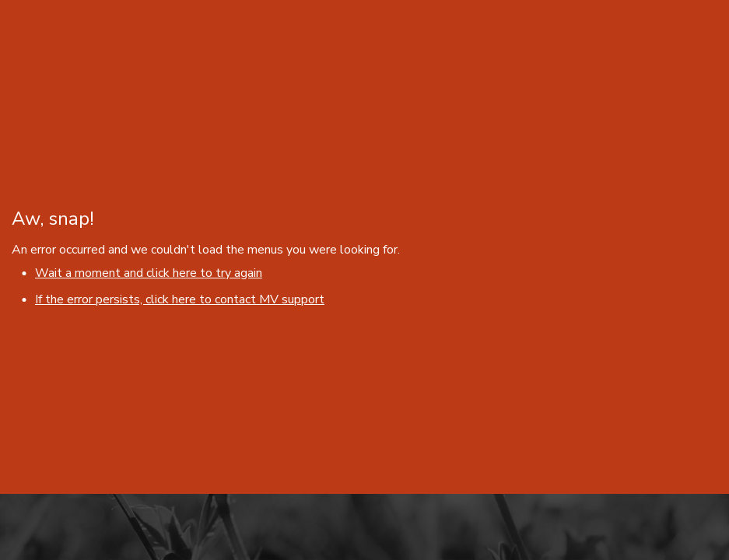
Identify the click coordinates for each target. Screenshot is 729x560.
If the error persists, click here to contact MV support (180, 299)
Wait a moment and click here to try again (149, 273)
